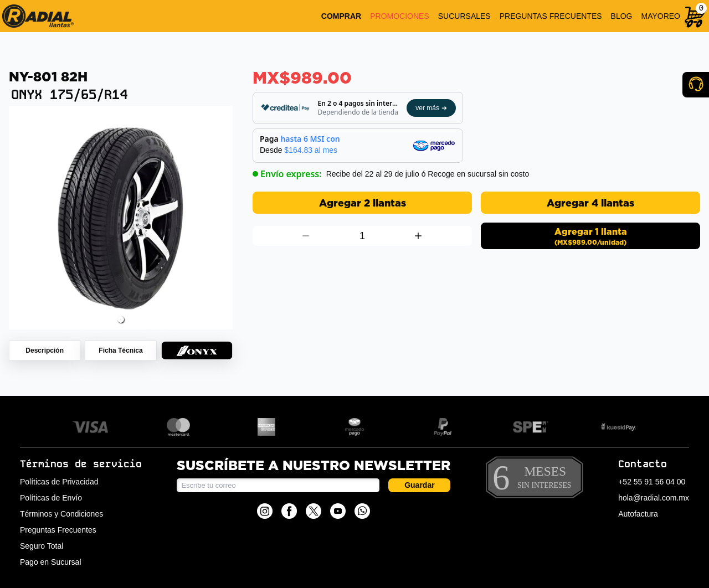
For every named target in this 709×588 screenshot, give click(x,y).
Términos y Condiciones (61, 514)
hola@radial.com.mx (654, 498)
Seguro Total (42, 546)
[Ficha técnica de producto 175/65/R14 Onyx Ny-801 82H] (120, 350)
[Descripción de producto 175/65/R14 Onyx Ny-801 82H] (45, 350)
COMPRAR (341, 16)
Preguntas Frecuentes (58, 530)
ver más (431, 108)
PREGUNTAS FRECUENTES (551, 16)
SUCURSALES (464, 16)
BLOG (622, 16)
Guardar (419, 485)
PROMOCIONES (400, 16)
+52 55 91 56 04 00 (652, 482)
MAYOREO (661, 16)
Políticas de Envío (51, 498)
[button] (121, 319)
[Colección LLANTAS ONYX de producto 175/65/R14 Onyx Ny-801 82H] (197, 350)
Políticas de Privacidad (59, 482)
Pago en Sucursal (51, 562)
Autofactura (638, 514)
